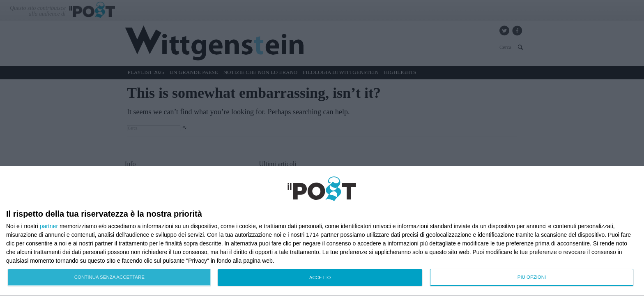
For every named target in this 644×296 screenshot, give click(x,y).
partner (49, 226)
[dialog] (322, 231)
